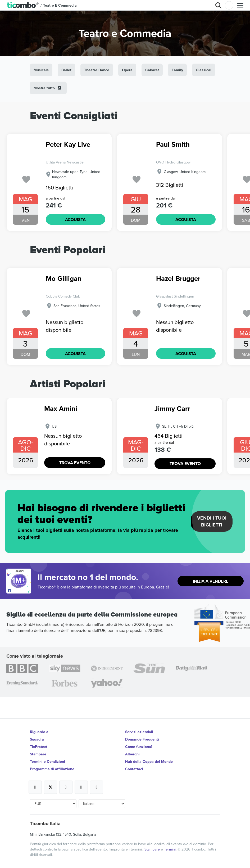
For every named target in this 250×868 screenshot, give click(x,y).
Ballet (66, 70)
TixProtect (39, 747)
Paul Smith (173, 145)
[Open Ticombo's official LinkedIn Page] (97, 787)
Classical (204, 70)
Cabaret (152, 70)
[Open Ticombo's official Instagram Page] (66, 787)
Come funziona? (139, 747)
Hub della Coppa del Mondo (149, 761)
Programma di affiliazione (52, 769)
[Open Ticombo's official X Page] (51, 787)
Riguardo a (39, 732)
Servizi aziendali (139, 732)
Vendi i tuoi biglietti (212, 521)
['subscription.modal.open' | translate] (26, 180)
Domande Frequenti (142, 739)
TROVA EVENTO (75, 463)
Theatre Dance (97, 70)
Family (177, 70)
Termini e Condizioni (47, 761)
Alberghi (132, 754)
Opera (127, 70)
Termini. (171, 849)
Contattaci (134, 769)
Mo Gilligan (64, 279)
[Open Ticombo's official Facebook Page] (19, 591)
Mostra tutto (48, 88)
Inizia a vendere (211, 581)
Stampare (38, 754)
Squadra (37, 739)
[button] (23, 5)
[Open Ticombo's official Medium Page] (81, 787)
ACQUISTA (75, 220)
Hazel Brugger (178, 279)
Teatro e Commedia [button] (60, 5)
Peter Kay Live (68, 145)
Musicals (41, 70)
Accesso (229, 5)
